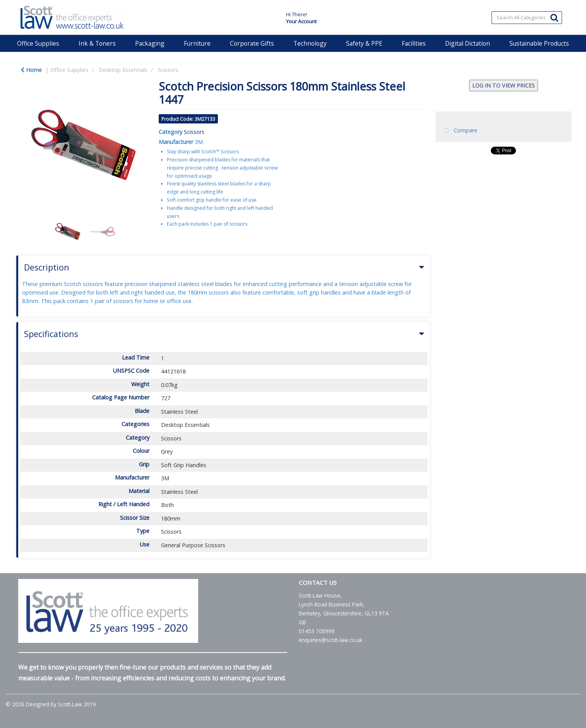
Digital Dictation (468, 43)
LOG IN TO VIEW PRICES (504, 85)
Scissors (168, 70)
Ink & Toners (97, 43)
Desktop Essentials (123, 70)
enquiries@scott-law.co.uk (331, 640)
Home (31, 70)
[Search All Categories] (527, 18)
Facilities (414, 43)
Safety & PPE (364, 43)
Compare (459, 131)
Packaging (150, 43)
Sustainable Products (539, 43)
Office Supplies (38, 43)
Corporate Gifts (252, 43)
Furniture (197, 43)
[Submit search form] (554, 17)
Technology (310, 43)
